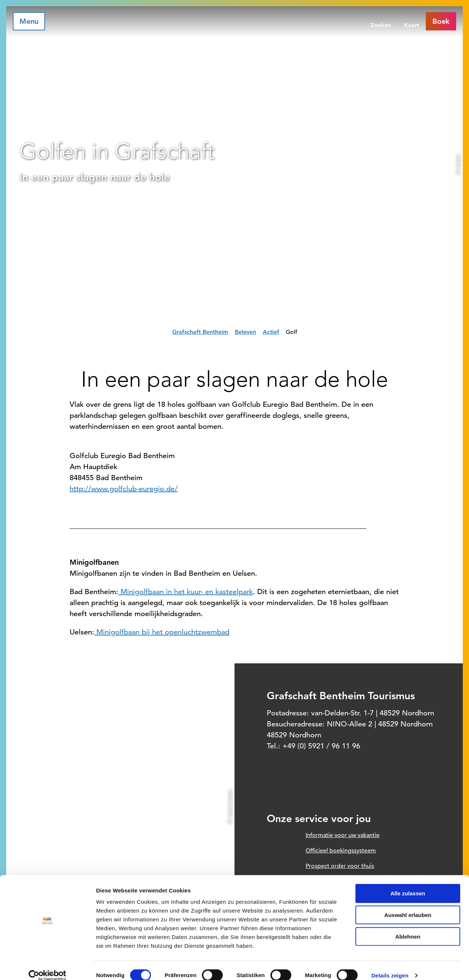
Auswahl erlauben (408, 905)
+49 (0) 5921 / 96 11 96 (321, 746)
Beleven (245, 332)
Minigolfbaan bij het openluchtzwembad (162, 632)
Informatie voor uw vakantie (343, 835)
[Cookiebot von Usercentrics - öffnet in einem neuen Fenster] (47, 966)
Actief (271, 332)
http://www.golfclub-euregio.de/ (124, 489)
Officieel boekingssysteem (341, 851)
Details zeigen (390, 966)
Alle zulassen (408, 883)
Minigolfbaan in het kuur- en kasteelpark (186, 592)
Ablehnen (408, 927)
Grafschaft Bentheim (200, 332)
